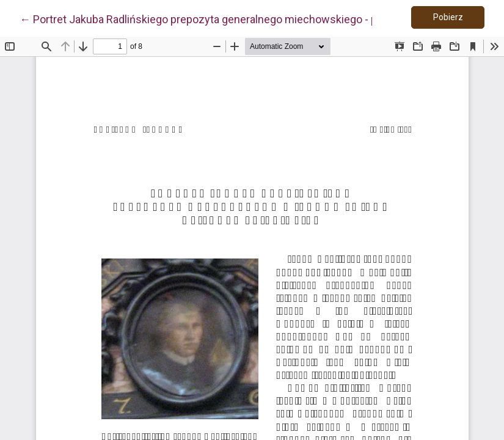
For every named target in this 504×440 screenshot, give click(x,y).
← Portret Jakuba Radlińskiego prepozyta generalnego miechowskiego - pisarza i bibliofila (236, 18)
